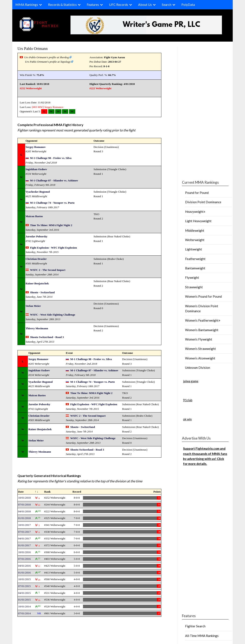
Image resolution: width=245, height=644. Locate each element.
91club (188, 400)
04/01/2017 (24, 538)
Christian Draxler (36, 259)
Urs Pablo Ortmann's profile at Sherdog (47, 57)
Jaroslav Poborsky (37, 236)
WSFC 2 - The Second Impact (48, 270)
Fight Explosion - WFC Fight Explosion (53, 248)
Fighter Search (195, 626)
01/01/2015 (24, 600)
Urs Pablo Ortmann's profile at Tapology (48, 62)
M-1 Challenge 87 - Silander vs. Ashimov (54, 180)
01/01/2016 (24, 573)
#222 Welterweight (100, 88)
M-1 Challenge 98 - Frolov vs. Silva (51, 158)
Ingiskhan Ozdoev (36, 169)
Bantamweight (195, 268)
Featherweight (195, 259)
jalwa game (191, 381)
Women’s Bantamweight (202, 330)
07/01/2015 (24, 586)
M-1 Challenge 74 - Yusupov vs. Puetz (52, 203)
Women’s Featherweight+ (203, 320)
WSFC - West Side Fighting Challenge (53, 315)
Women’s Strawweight (200, 349)
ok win (187, 419)
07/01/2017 (24, 532)
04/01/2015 (24, 593)
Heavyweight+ (195, 212)
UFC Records (119, 4)
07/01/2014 (24, 613)
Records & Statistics (62, 4)
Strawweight (194, 287)
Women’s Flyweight (199, 339)
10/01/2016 (24, 552)
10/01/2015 (24, 579)
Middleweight (195, 230)
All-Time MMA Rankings (202, 636)
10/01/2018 (24, 498)
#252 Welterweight (31, 88)
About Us (145, 4)
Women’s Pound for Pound (203, 296)
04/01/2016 (24, 566)
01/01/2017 (24, 545)
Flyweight (192, 277)
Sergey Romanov (54, 107)
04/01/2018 (24, 511)
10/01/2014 (24, 606)
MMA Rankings (27, 4)
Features (93, 4)
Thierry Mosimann (37, 328)
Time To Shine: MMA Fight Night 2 (51, 225)
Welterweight (195, 240)
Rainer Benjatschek (37, 283)
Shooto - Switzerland (42, 292)
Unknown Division (198, 368)
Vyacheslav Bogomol (38, 192)
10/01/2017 (24, 525)
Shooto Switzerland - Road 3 (47, 337)
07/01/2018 (24, 505)
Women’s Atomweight (200, 358)
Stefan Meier (33, 306)
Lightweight (194, 249)
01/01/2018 (24, 518)
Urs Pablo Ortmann (33, 49)
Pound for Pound (197, 193)
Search (167, 4)
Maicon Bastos (34, 216)
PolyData (188, 4)
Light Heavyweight (198, 221)
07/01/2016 (24, 559)
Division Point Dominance (203, 202)
